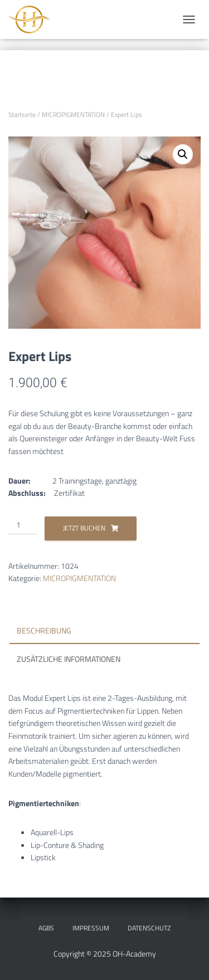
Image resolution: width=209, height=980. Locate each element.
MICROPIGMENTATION (73, 114)
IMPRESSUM (91, 928)
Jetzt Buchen (84, 528)
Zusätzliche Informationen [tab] (69, 659)
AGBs (46, 928)
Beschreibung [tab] (44, 630)
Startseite (22, 114)
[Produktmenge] (23, 525)
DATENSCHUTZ (149, 928)
